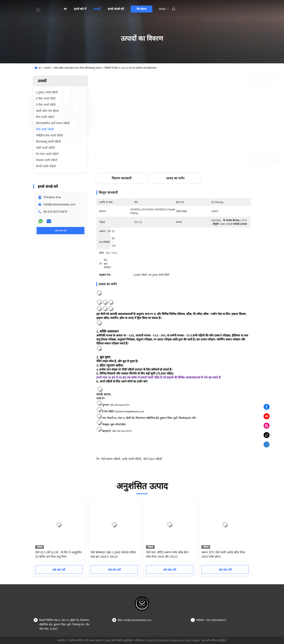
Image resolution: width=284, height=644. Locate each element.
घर (65, 9)
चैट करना (141, 9)
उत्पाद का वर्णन (175, 178)
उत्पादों (97, 9)
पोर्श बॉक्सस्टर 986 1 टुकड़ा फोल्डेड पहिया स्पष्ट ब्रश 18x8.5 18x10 (113, 554)
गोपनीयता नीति (75, 640)
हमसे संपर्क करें (116, 9)
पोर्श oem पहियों (153, 459)
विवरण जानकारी (122, 178)
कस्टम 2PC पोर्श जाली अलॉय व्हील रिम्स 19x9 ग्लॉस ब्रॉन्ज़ (223, 554)
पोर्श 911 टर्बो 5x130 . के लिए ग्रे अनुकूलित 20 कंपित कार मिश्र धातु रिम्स (58, 554)
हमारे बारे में (80, 9)
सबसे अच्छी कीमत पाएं (193, 160)
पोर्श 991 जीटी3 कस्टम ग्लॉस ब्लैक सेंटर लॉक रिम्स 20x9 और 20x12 (167, 554)
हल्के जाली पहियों (132, 459)
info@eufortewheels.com (59, 204)
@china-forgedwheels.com (130, 412)
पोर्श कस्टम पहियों (110, 459)
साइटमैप (61, 640)
